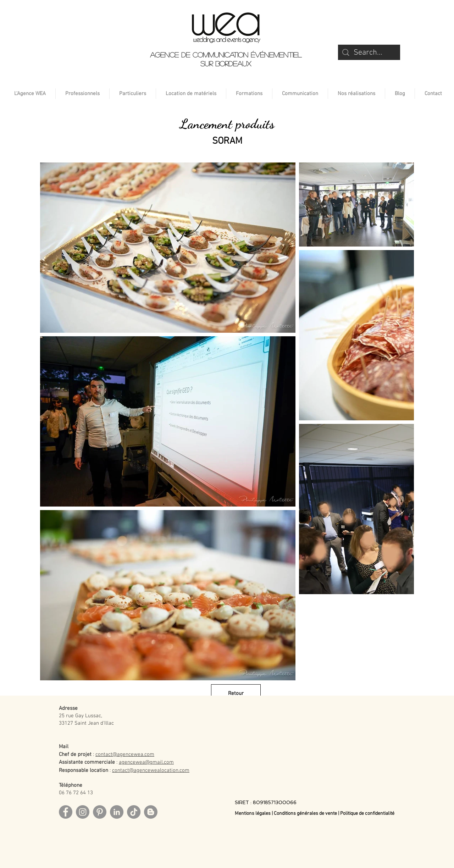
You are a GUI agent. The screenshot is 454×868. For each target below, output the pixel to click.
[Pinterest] (100, 812)
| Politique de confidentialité (366, 814)
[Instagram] (83, 812)
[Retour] (236, 693)
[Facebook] (66, 812)
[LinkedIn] (117, 812)
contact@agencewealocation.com (151, 770)
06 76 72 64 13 (76, 793)
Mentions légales (253, 814)
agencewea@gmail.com (146, 762)
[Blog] (151, 812)
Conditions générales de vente (305, 814)
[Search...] (369, 53)
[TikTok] (134, 812)
